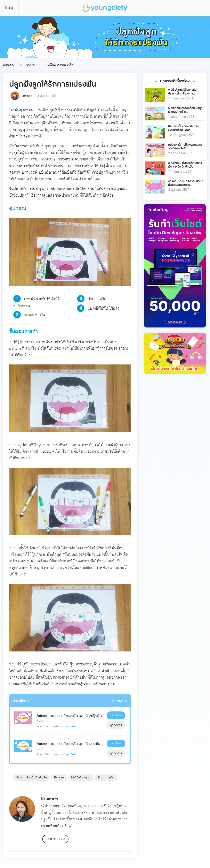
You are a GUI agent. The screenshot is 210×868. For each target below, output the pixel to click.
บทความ (31, 65)
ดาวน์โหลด (116, 715)
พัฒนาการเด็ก (106, 778)
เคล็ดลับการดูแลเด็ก (60, 65)
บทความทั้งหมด (56, 839)
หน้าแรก (8, 65)
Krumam (27, 96)
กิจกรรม (59, 778)
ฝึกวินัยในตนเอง (81, 778)
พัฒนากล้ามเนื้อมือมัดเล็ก (32, 778)
